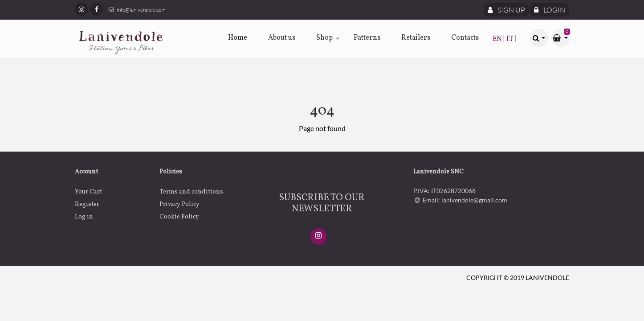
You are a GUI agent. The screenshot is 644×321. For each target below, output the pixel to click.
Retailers (416, 38)
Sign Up (506, 10)
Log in (84, 217)
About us (282, 38)
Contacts (465, 38)
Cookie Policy (179, 217)
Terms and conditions (191, 192)
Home (238, 38)
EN (498, 39)
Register (87, 204)
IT (511, 39)
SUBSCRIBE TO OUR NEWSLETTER (322, 203)
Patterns (367, 38)
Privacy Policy (179, 204)
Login (550, 10)
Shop (324, 38)
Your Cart (88, 192)
